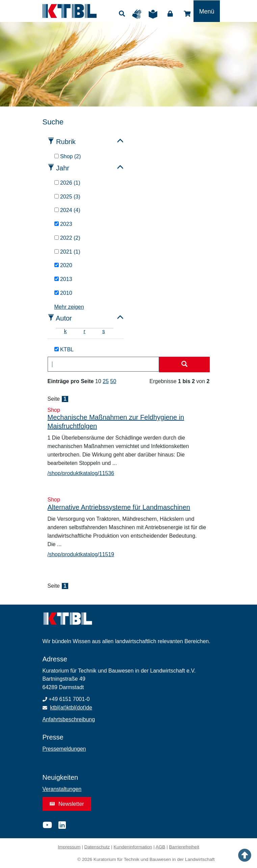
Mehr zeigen (69, 307)
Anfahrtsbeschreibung (69, 719)
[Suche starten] (184, 365)
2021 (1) (67, 252)
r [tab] (85, 331)
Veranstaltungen (62, 789)
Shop (187, 14)
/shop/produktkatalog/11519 (81, 554)
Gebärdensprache (138, 14)
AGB (161, 847)
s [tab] (104, 331)
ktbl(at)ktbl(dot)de (71, 708)
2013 (63, 279)
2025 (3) (67, 197)
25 (106, 381)
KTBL (64, 349)
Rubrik (66, 142)
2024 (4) (67, 210)
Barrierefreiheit (184, 847)
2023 (63, 224)
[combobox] (103, 364)
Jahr (63, 168)
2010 (63, 293)
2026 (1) (67, 183)
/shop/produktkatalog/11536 (81, 473)
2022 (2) (67, 238)
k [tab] (66, 331)
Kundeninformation (133, 847)
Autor (64, 318)
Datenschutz (97, 847)
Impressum (69, 847)
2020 (63, 265)
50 (113, 381)
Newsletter (67, 804)
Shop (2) (68, 156)
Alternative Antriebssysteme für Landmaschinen (119, 507)
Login (170, 14)
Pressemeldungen (64, 749)
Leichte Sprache (155, 14)
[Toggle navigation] (207, 11)
